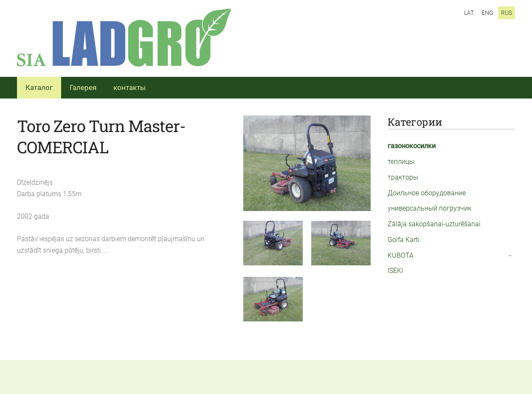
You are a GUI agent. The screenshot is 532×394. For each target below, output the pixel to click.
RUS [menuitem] (507, 13)
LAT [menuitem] (469, 13)
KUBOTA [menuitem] (401, 255)
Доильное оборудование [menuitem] (427, 193)
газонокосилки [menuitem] (412, 146)
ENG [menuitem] (487, 13)
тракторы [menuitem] (403, 177)
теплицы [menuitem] (401, 162)
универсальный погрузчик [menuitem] (429, 208)
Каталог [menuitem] (39, 87)
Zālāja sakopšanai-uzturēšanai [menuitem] (434, 224)
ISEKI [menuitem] (395, 271)
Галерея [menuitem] (83, 87)
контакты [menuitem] (129, 87)
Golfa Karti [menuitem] (404, 240)
